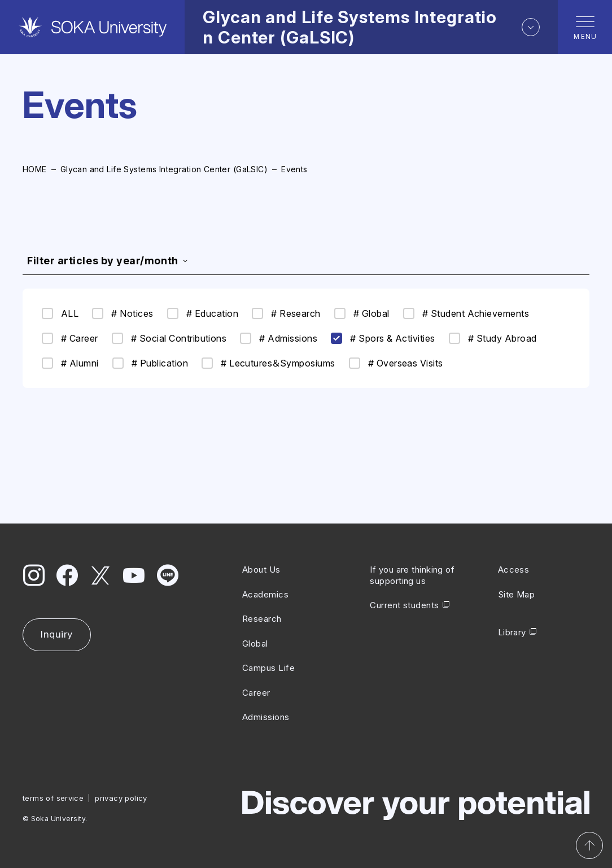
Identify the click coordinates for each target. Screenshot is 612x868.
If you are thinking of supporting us (412, 575)
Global (255, 644)
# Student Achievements (466, 313)
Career (256, 693)
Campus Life (268, 668)
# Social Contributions (169, 338)
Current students (404, 605)
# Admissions (279, 338)
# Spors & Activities (383, 338)
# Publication (150, 363)
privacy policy (121, 798)
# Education (203, 313)
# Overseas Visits (396, 363)
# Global (362, 313)
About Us (261, 570)
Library (512, 632)
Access (514, 570)
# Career (70, 338)
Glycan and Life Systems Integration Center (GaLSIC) (164, 169)
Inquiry (57, 634)
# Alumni (70, 363)
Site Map (517, 594)
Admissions (266, 717)
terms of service (53, 798)
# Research (286, 313)
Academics (265, 594)
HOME (35, 169)
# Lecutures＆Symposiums (268, 363)
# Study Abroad (493, 338)
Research (262, 619)
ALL (60, 313)
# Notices (123, 313)
